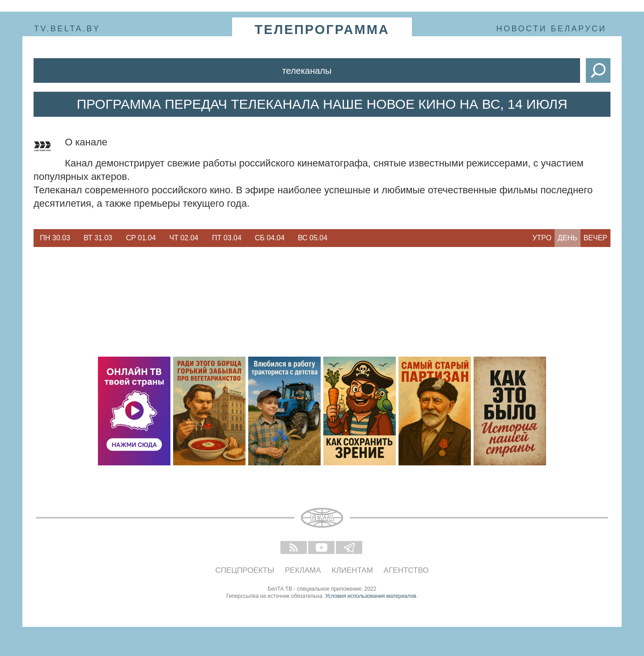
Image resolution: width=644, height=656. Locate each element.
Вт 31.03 (98, 238)
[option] (55, 238)
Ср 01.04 (141, 238)
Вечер (595, 238)
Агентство (406, 570)
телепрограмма (322, 30)
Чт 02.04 (184, 238)
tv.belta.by (67, 29)
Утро (542, 238)
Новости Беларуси (551, 29)
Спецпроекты (245, 570)
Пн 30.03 (55, 238)
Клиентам (352, 570)
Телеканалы (307, 71)
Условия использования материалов (371, 596)
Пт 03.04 (227, 238)
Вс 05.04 (313, 238)
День (568, 238)
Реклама (303, 570)
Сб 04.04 (270, 238)
